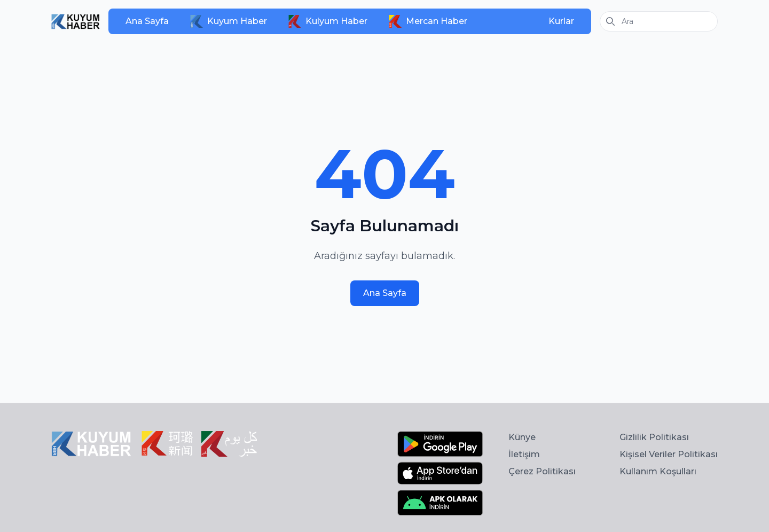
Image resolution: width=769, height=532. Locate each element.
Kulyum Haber (328, 21)
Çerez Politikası (542, 471)
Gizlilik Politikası (654, 437)
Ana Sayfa (147, 21)
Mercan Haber (428, 21)
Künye (522, 437)
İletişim (524, 454)
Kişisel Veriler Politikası (669, 454)
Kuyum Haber (229, 21)
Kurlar (561, 21)
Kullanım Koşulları (658, 471)
